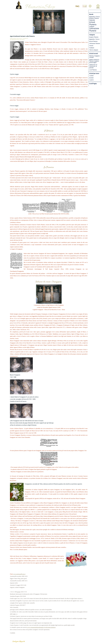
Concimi (92, 20)
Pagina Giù (96, 87)
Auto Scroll (102, 87)
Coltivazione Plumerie (94, 30)
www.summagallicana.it (19, 574)
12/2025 (91, 76)
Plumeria (23, 40)
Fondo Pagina (99, 87)
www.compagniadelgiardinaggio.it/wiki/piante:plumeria (41, 627)
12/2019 (91, 80)
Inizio (91, 87)
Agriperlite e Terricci (95, 17)
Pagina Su (94, 87)
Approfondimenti (14, 40)
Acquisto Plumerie (94, 18)
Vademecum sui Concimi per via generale (93, 66)
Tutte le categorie (94, 50)
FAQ (77, 6)
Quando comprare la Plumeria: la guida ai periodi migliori (94, 61)
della (21, 40)
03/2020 (91, 78)
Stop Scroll (105, 87)
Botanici (18, 40)
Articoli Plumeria (93, 23)
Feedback (92, 26)
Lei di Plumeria (93, 70)
